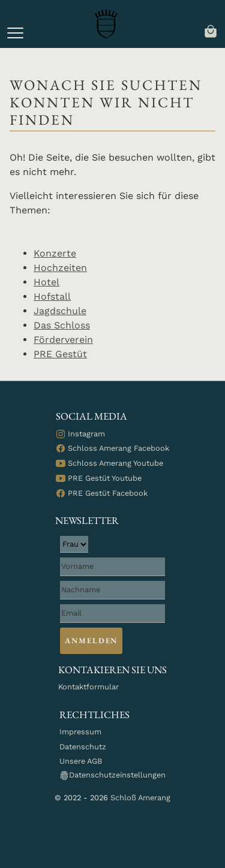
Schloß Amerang (140, 798)
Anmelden (91, 641)
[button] (15, 33)
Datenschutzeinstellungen (112, 775)
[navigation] (211, 30)
